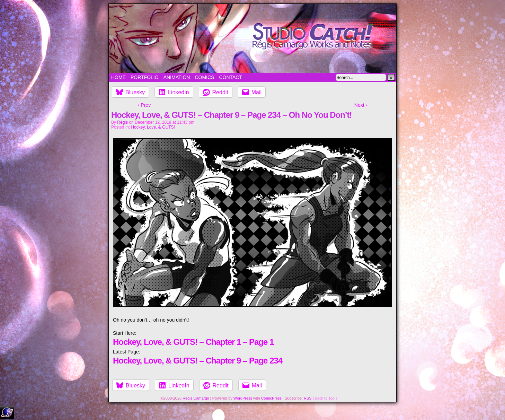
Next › (361, 105)
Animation (177, 77)
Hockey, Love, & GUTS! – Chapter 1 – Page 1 (193, 342)
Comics (204, 77)
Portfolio (145, 77)
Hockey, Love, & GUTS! (153, 127)
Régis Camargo (196, 398)
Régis (122, 122)
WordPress (243, 398)
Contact (231, 77)
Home (118, 77)
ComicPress (271, 398)
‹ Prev (144, 105)
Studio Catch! (252, 38)
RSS (308, 398)
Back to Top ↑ (326, 398)
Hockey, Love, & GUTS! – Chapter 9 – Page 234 (198, 361)
